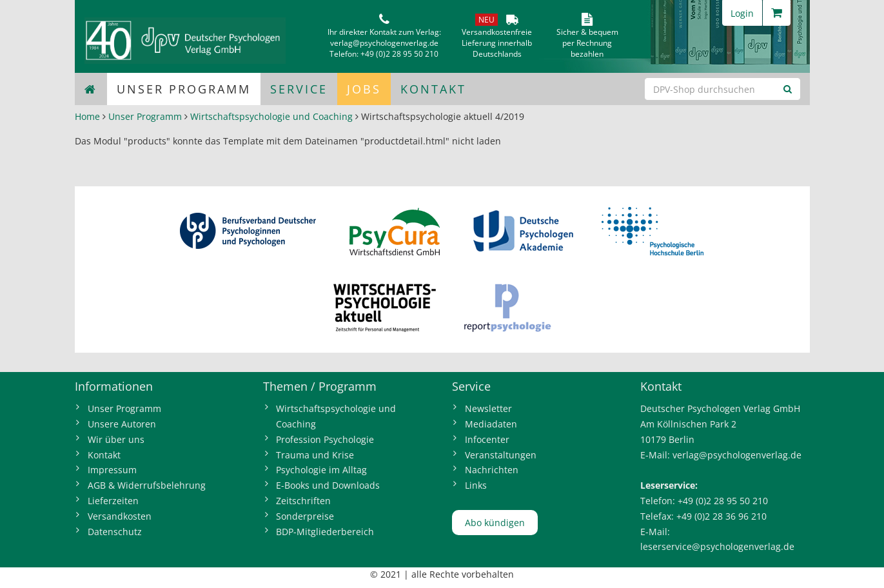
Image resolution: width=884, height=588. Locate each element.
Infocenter (487, 439)
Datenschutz (115, 532)
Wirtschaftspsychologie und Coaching (271, 116)
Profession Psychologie (325, 439)
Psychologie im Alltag (321, 470)
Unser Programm (184, 89)
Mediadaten (491, 424)
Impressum (112, 470)
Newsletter (488, 408)
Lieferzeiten (113, 501)
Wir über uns (116, 439)
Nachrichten (492, 470)
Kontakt (433, 89)
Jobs (364, 89)
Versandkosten (120, 516)
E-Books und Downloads (328, 485)
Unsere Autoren (122, 424)
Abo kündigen (495, 523)
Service (299, 89)
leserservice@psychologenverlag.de (717, 546)
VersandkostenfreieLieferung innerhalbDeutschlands (497, 43)
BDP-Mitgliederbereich (325, 532)
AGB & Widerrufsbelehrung (147, 485)
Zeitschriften (303, 501)
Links (476, 485)
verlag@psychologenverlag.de (384, 43)
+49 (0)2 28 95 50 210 (399, 54)
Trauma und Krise (315, 455)
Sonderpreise (305, 516)
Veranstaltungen (501, 455)
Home (87, 116)
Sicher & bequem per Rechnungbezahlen (587, 43)
